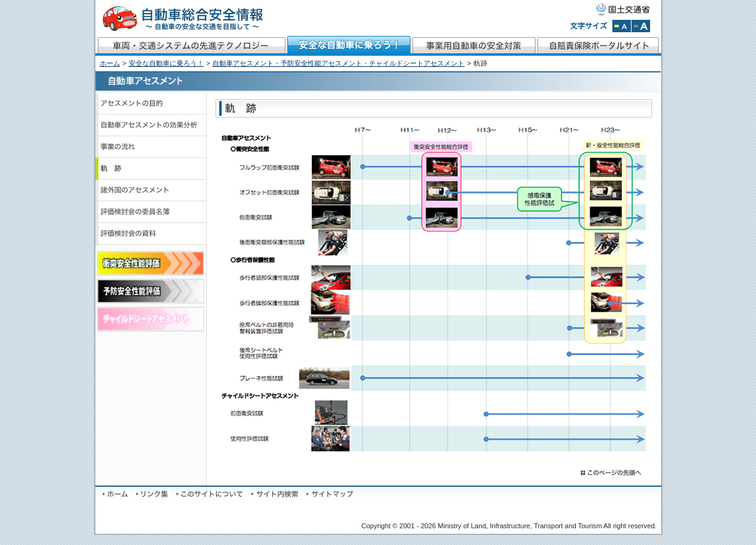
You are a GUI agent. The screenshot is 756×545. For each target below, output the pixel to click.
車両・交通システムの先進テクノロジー (191, 46)
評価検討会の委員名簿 (151, 212)
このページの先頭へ (612, 473)
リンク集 (153, 494)
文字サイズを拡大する (641, 26)
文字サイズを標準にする (622, 26)
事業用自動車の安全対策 (474, 46)
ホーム (110, 63)
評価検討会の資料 (151, 234)
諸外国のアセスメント (151, 190)
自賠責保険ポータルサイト (599, 46)
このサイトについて (211, 494)
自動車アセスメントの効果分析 (151, 125)
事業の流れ (151, 147)
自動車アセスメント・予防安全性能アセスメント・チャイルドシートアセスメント (338, 63)
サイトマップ (330, 494)
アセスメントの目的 (151, 104)
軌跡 (151, 169)
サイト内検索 (276, 494)
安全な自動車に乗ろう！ (349, 46)
